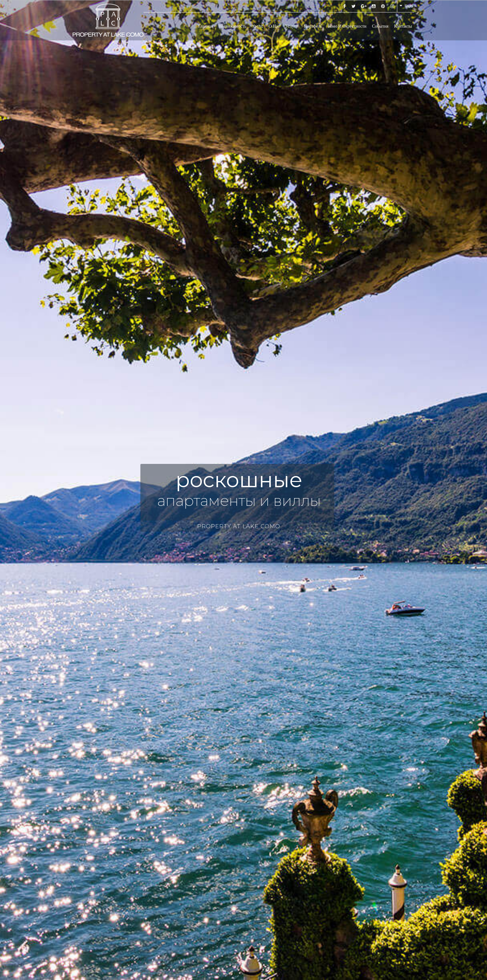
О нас (274, 26)
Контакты (403, 26)
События (380, 26)
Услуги (292, 26)
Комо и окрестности (347, 26)
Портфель (313, 26)
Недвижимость (232, 26)
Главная (205, 26)
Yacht (257, 26)
